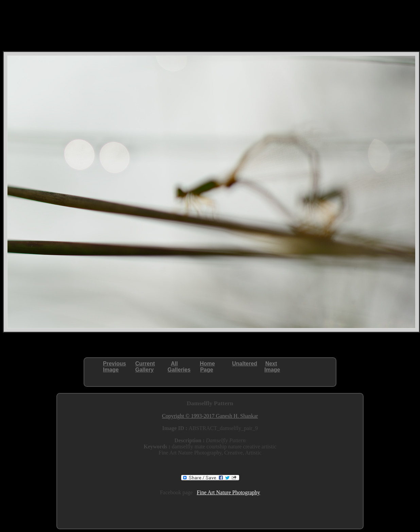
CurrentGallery (145, 367)
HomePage (207, 367)
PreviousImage (115, 367)
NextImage (272, 367)
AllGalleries (179, 367)
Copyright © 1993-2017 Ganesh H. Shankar (210, 416)
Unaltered (245, 364)
